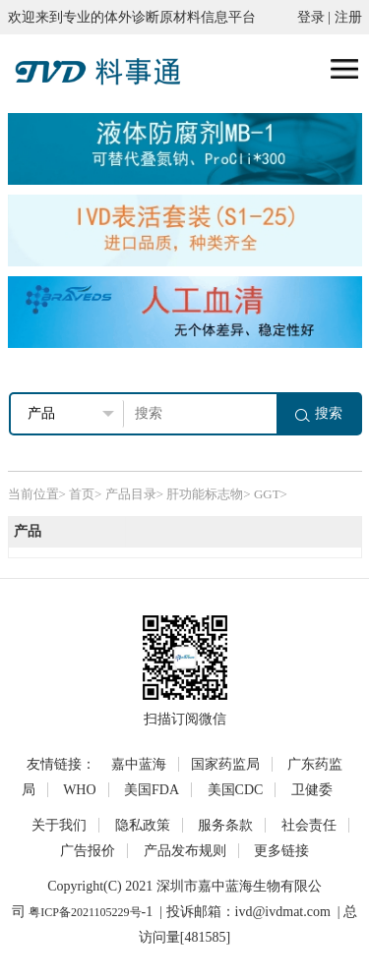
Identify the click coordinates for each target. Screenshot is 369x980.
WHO (79, 790)
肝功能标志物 (205, 494)
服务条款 (225, 825)
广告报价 (88, 851)
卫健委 (312, 790)
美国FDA (152, 790)
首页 (82, 494)
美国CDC (236, 790)
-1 (148, 912)
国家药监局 (225, 764)
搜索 (319, 413)
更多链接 (281, 851)
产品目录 (131, 494)
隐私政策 (143, 825)
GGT (267, 494)
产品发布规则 (185, 851)
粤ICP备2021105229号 (85, 912)
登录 (311, 17)
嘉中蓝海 (139, 764)
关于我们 (59, 825)
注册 (348, 17)
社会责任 (309, 825)
